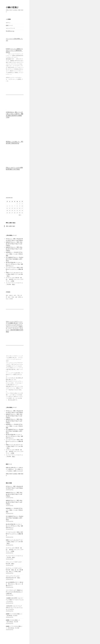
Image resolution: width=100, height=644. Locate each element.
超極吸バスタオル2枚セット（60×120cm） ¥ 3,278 (13, 621)
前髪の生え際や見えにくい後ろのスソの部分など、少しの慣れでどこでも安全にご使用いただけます (14, 469)
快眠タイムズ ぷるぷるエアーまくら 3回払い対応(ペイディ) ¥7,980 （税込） (15, 274)
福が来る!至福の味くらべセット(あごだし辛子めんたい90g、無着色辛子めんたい (14, 264)
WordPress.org (10, 31)
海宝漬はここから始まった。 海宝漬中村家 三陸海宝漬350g (15, 142)
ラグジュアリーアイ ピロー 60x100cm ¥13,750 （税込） (13, 577)
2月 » (20, 215)
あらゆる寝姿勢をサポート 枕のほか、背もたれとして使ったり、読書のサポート (15, 584)
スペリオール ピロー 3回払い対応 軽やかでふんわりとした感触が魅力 (14, 269)
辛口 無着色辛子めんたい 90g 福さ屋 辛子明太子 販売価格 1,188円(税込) (15, 259)
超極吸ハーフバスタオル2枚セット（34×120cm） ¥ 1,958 (14, 627)
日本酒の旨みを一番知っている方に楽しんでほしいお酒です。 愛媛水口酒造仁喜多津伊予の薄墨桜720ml (15, 115)
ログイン (8, 23)
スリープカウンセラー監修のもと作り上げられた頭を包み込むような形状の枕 (14, 592)
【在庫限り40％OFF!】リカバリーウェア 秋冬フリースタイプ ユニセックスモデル (15, 600)
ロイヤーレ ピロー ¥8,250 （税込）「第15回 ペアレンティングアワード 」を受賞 (15, 279)
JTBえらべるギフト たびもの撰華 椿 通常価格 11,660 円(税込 (14, 168)
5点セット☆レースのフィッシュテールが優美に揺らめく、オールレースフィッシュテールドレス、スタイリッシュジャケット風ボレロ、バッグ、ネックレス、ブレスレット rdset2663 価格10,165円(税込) (15, 327)
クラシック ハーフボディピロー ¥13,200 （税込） (14, 563)
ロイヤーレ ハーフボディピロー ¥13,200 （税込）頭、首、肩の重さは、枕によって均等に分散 (14, 570)
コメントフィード (10, 28)
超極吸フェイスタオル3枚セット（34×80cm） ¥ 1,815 (14, 615)
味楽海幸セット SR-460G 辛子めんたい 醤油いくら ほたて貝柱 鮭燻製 (14, 254)
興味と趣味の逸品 (11, 223)
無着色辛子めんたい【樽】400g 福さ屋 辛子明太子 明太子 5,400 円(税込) (14, 249)
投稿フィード (9, 25)
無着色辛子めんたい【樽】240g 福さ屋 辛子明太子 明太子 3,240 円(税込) (14, 244)
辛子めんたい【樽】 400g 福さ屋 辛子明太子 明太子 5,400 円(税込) (14, 240)
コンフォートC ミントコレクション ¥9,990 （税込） (14, 284)
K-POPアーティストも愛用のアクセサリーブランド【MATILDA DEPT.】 (14, 50)
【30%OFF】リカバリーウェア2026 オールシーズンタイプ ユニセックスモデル (14, 608)
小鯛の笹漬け (12, 7)
